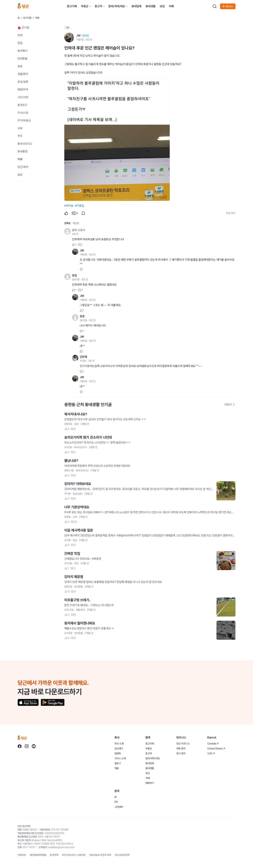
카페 (171, 6)
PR (116, 802)
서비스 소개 (120, 758)
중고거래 (72, 6)
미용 (67, 28)
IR (116, 797)
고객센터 (119, 807)
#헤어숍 (69, 206)
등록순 (67, 223)
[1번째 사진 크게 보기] (117, 139)
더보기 (230, 405)
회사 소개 (119, 744)
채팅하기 (150, 783)
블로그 (118, 763)
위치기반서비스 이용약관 (74, 855)
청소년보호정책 (122, 855)
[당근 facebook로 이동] (20, 746)
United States (216, 749)
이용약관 (22, 855)
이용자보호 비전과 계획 (100, 855)
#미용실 (79, 206)
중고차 (98, 6)
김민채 (83, 357)
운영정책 (54, 855)
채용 (117, 768)
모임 (162, 6)
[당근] (23, 6)
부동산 (85, 6)
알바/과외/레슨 (117, 6)
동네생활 (151, 6)
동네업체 (137, 6)
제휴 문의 (181, 749)
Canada (213, 744)
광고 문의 (181, 753)
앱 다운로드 (228, 6)
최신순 (76, 223)
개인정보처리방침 (38, 855)
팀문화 (118, 753)
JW (82, 251)
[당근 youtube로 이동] (34, 746)
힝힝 (74, 276)
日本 (211, 753)
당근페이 (119, 749)
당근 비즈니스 (183, 744)
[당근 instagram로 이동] (27, 746)
